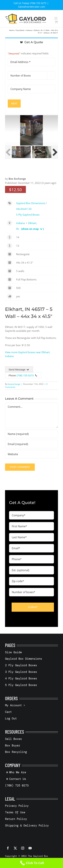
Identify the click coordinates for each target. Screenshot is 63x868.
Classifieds (20, 30)
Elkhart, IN (38, 30)
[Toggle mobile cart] (56, 22)
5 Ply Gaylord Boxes (28, 215)
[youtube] (30, 848)
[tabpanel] (32, 80)
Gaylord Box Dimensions (31, 203)
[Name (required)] (32, 434)
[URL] (32, 454)
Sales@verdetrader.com (32, 7)
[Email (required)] (32, 444)
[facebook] (8, 848)
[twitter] (15, 848)
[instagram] (23, 848)
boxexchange (14, 384)
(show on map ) (33, 229)
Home (11, 30)
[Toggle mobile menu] (56, 18)
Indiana (29, 30)
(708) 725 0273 (25, 375)
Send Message (19, 370)
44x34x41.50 (24, 209)
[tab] (32, 42)
